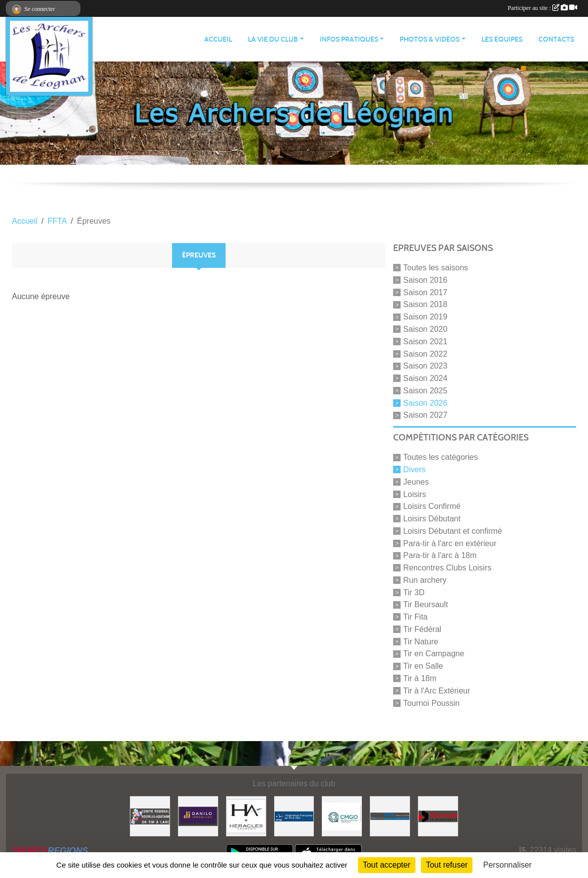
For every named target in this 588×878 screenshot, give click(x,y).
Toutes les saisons (436, 268)
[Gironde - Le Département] (438, 816)
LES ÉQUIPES (502, 39)
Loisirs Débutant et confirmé (452, 531)
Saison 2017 (425, 292)
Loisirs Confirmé (432, 506)
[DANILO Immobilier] (198, 816)
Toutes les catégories (440, 457)
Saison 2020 (425, 329)
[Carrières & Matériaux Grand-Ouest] (342, 816)
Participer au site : (542, 8)
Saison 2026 (425, 403)
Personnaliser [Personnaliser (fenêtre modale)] (508, 865)
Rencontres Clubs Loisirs (447, 568)
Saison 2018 (425, 304)
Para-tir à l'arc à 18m (440, 555)
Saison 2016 (425, 280)
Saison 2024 (425, 378)
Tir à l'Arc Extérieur (437, 691)
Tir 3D (414, 592)
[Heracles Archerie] (246, 816)
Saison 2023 (425, 366)
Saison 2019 (425, 317)
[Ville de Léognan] (390, 816)
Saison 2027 (425, 415)
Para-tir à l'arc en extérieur (450, 543)
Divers (414, 470)
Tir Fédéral (422, 629)
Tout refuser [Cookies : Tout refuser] (447, 865)
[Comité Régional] (150, 816)
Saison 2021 (425, 342)
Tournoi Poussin (431, 703)
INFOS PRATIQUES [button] (349, 39)
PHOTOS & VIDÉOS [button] (430, 39)
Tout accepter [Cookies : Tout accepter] (387, 865)
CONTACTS (556, 39)
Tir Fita (415, 617)
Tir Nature (421, 641)
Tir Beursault (425, 604)
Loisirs (414, 494)
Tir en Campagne (434, 654)
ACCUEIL (218, 39)
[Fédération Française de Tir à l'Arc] (294, 816)
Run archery (425, 580)
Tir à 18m (420, 678)
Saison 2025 (425, 391)
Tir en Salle (423, 666)
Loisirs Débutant (432, 519)
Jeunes (416, 482)
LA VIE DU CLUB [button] (273, 39)
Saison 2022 (425, 353)
